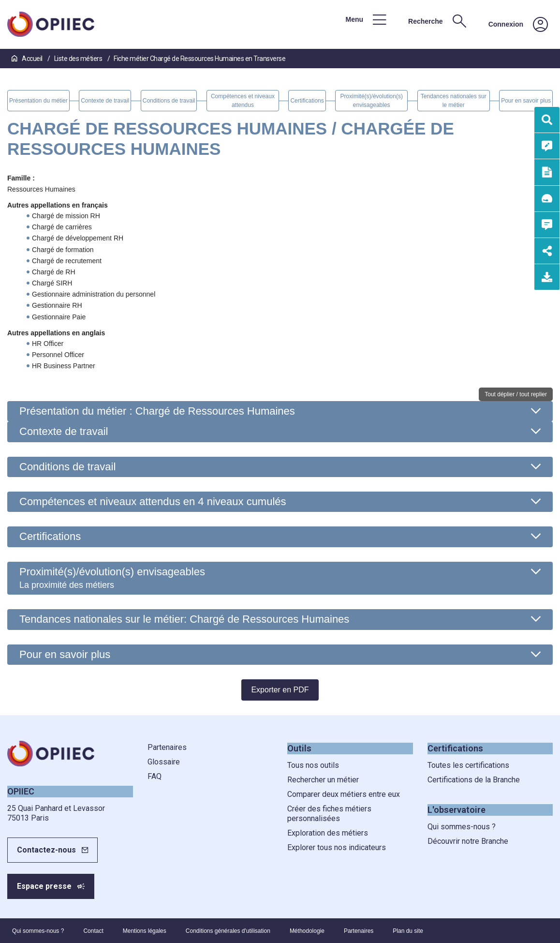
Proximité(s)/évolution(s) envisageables (112, 578)
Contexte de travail (64, 431)
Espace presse (44, 886)
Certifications (50, 536)
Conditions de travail (67, 467)
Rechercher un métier (323, 780)
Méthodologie (307, 931)
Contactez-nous (46, 850)
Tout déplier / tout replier (516, 394)
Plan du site (408, 931)
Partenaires (167, 747)
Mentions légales (145, 931)
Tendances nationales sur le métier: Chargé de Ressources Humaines (184, 619)
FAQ (155, 776)
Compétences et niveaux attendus (153, 501)
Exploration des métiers (328, 833)
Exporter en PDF (280, 690)
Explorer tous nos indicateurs (337, 847)
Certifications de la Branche (474, 780)
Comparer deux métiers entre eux (344, 794)
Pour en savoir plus (65, 654)
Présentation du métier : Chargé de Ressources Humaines (157, 411)
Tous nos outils (313, 765)
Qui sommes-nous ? (462, 827)
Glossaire (164, 762)
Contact (93, 931)
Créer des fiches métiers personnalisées (329, 814)
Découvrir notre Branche (468, 841)
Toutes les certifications (468, 765)
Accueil (28, 59)
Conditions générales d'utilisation (228, 931)
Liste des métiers (79, 59)
